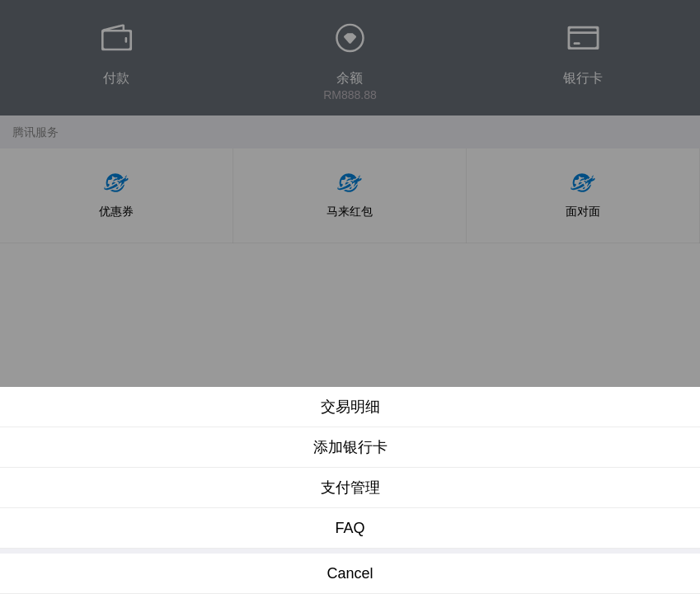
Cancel (350, 573)
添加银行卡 (350, 447)
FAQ (350, 528)
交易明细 (350, 407)
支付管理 (350, 488)
